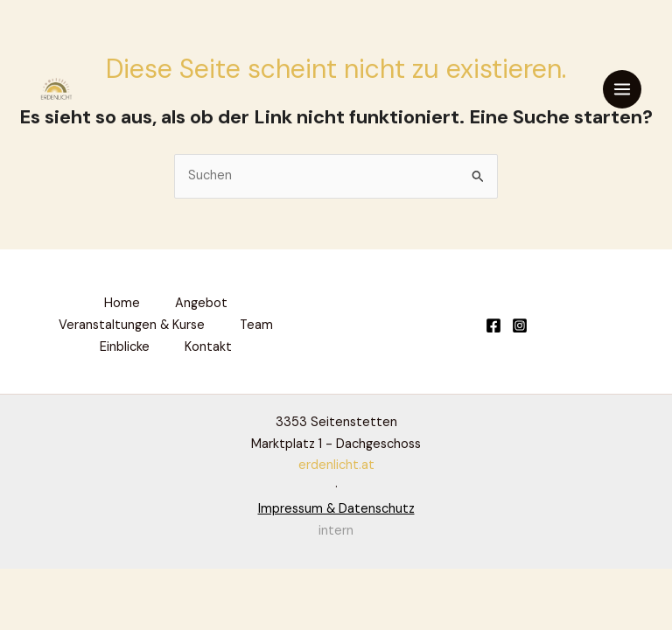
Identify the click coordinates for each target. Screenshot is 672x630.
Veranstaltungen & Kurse (132, 325)
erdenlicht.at (336, 465)
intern (336, 531)
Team (256, 325)
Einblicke (125, 347)
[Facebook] (493, 325)
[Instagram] (520, 325)
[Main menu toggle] (622, 89)
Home (122, 303)
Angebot (201, 303)
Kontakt (208, 347)
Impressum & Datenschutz (336, 509)
